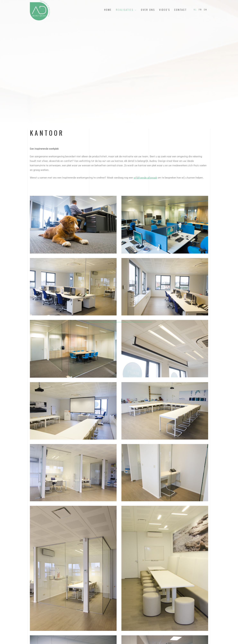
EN (206, 10)
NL (195, 10)
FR (200, 10)
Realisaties (126, 10)
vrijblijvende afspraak (145, 177)
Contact (181, 10)
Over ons (148, 10)
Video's (165, 10)
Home (108, 10)
